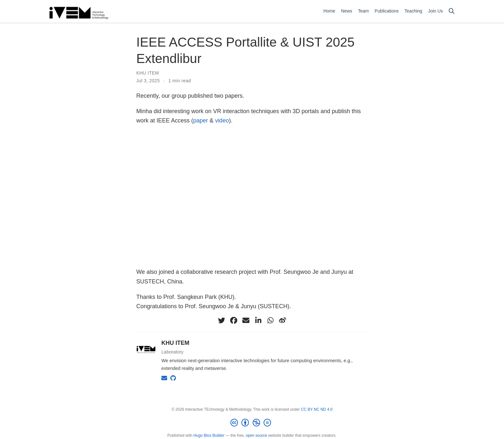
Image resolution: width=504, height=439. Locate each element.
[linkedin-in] (258, 320)
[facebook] (234, 320)
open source (256, 435)
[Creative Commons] (252, 423)
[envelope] (246, 320)
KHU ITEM (148, 73)
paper (201, 121)
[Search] (452, 11)
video (222, 121)
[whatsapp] (270, 320)
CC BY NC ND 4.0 (317, 409)
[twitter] (221, 320)
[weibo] (283, 320)
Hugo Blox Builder (209, 435)
